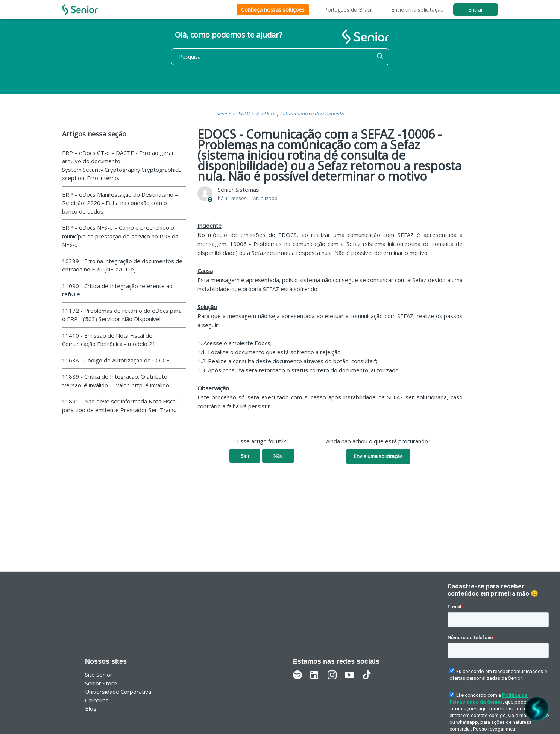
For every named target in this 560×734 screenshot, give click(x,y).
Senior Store (101, 683)
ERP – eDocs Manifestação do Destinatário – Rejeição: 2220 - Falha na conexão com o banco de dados (120, 203)
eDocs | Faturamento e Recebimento (303, 114)
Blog (91, 708)
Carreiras (97, 700)
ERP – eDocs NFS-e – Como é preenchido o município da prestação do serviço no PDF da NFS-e (120, 236)
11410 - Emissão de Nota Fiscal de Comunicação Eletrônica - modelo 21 (109, 340)
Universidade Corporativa (118, 692)
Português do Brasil (348, 10)
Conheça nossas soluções (273, 10)
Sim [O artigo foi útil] (245, 456)
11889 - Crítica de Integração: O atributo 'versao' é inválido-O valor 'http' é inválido (116, 381)
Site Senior (99, 675)
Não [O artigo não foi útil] (278, 456)
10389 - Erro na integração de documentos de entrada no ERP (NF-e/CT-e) (122, 265)
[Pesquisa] (280, 57)
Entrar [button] (476, 10)
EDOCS (246, 114)
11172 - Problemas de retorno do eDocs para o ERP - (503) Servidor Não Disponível (122, 315)
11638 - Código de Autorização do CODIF (116, 360)
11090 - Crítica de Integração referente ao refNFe (117, 290)
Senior (223, 114)
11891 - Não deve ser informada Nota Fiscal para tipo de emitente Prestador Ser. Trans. (119, 406)
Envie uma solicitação (417, 10)
